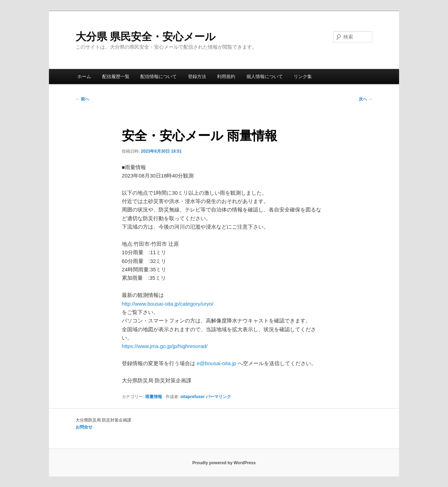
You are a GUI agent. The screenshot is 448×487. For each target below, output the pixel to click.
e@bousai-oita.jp (216, 363)
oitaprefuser (192, 397)
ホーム (84, 76)
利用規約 (226, 76)
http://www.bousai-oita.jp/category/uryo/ (168, 304)
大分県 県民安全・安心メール (146, 37)
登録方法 (197, 76)
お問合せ (84, 427)
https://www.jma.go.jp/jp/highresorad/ (165, 346)
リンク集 (303, 76)
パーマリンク (218, 397)
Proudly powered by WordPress (224, 463)
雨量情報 (154, 397)
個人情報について (265, 76)
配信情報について (159, 76)
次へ (366, 99)
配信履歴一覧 (116, 76)
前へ (82, 99)
